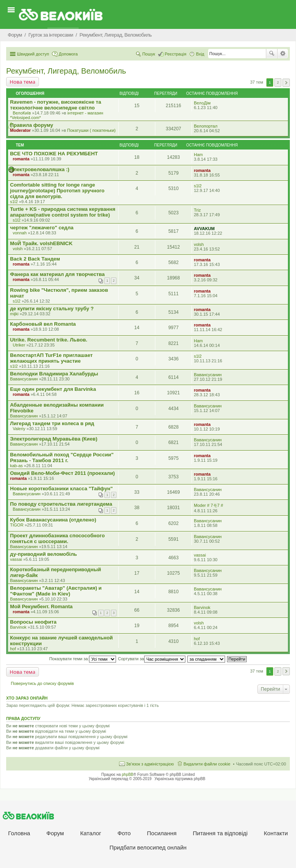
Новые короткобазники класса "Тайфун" (61, 489)
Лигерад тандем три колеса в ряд (52, 423)
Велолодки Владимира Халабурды (54, 374)
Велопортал (206, 126)
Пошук (272, 54)
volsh (18, 249)
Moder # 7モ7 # (209, 505)
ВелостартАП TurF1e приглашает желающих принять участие (51, 358)
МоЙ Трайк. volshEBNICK (41, 243)
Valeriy (19, 429)
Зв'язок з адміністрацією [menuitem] (150, 764)
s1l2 (14, 202)
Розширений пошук (283, 54)
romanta (21, 159)
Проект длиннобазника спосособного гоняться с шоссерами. (57, 538)
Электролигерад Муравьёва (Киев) (54, 439)
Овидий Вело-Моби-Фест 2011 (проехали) (62, 473)
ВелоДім (202, 103)
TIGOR (17, 525)
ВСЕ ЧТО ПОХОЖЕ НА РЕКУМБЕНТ (54, 154)
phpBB (128, 775)
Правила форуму (32, 125)
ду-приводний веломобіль (44, 554)
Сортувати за (152, 659)
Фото (124, 833)
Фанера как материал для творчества (57, 274)
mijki (14, 314)
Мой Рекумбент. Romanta (41, 606)
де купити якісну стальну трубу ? (52, 309)
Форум (55, 833)
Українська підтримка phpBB (180, 779)
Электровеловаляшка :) (40, 169)
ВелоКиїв (22, 113)
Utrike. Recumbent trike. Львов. (49, 340)
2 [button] (278, 82)
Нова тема (23, 82)
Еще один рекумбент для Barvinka (53, 389)
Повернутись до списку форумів (42, 683)
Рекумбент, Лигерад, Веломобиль (66, 71)
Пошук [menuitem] (149, 54)
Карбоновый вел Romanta (43, 324)
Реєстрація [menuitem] (175, 54)
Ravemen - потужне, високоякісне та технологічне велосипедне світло (55, 105)
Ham (198, 155)
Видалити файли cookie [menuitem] (207, 764)
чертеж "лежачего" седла (42, 228)
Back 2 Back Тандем (35, 259)
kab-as (16, 466)
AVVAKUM (204, 229)
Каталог (91, 833)
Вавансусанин (24, 379)
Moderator (20, 130)
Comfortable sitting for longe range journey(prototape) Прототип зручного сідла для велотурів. (57, 191)
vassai (16, 559)
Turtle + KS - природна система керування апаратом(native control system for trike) (63, 212)
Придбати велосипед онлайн (148, 847)
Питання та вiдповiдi (220, 833)
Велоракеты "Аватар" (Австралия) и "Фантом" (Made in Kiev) (56, 591)
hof (13, 649)
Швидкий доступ (33, 54)
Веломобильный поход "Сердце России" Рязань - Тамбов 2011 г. (62, 458)
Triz (197, 210)
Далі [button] (286, 83)
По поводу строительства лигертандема (61, 504)
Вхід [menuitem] (200, 54)
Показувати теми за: (83, 659)
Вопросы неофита (33, 622)
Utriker (19, 345)
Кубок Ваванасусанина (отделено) (53, 520)
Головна (19, 833)
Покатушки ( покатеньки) (91, 130)
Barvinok (202, 607)
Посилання (162, 833)
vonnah (20, 233)
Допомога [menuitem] (68, 54)
